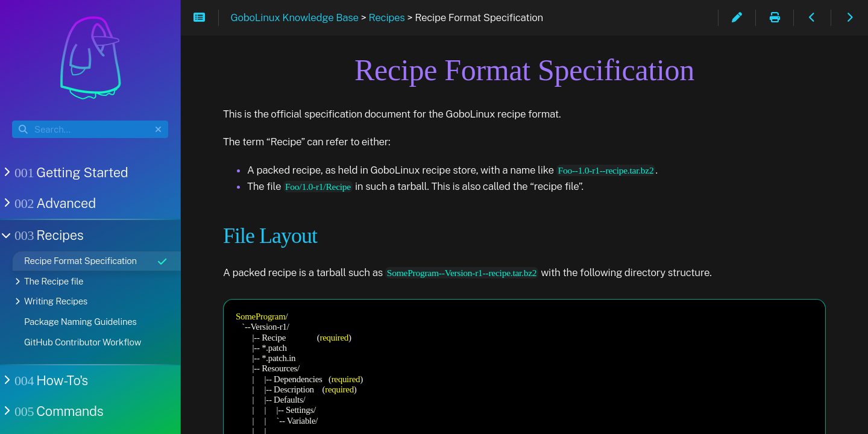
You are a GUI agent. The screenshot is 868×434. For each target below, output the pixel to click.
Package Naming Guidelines (80, 322)
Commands (58, 411)
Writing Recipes (56, 301)
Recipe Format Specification (96, 261)
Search (13, 121)
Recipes (48, 235)
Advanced (54, 203)
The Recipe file (54, 281)
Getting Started (70, 172)
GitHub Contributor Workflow (83, 342)
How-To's (50, 380)
